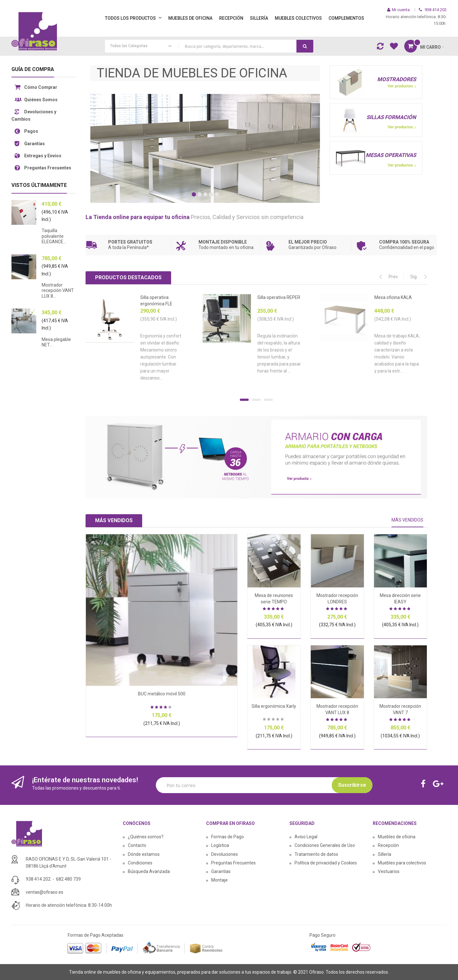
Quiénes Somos (41, 100)
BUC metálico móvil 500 (162, 694)
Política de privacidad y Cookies (326, 863)
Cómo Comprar (41, 87)
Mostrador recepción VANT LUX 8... (58, 291)
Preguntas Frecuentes (48, 168)
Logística (220, 845)
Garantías (35, 144)
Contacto (137, 845)
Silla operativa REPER (279, 297)
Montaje (219, 880)
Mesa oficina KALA (393, 297)
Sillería (385, 854)
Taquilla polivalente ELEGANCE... (54, 236)
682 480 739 (68, 879)
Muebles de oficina (397, 837)
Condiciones (140, 863)
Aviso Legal (306, 837)
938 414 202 (38, 879)
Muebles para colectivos (402, 863)
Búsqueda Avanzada (149, 871)
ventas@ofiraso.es (45, 892)
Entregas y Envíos (43, 156)
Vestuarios (389, 871)
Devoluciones (225, 854)
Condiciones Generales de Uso (325, 845)
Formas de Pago (228, 837)
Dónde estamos (144, 854)
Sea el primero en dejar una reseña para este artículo (274, 720)
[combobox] (209, 46)
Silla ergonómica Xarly (274, 706)
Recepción (388, 845)
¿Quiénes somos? (146, 837)
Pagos (31, 131)
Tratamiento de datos (316, 854)
